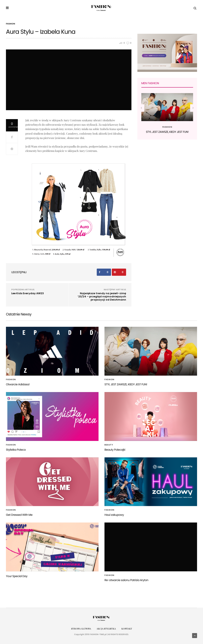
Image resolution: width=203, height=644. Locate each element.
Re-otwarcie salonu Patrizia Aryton (126, 580)
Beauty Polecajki (115, 450)
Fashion (11, 24)
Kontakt (127, 629)
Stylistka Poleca (16, 450)
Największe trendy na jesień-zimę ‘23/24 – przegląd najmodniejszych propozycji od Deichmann (102, 296)
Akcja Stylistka (106, 629)
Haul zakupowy (114, 515)
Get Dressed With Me (19, 515)
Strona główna (81, 629)
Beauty (109, 445)
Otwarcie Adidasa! (18, 384)
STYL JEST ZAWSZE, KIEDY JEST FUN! (167, 132)
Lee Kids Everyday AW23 (28, 293)
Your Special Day (17, 576)
